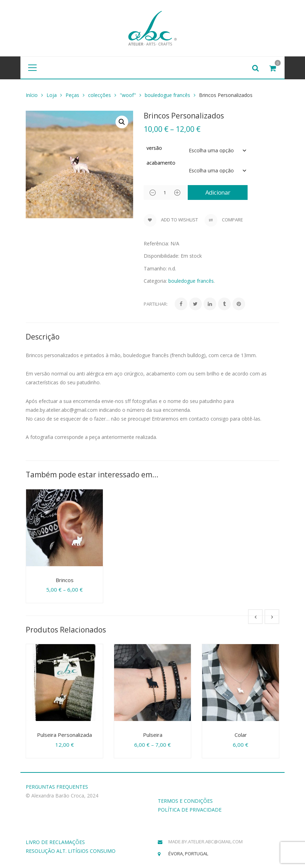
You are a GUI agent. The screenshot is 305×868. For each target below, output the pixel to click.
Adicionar (218, 192)
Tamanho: (155, 268)
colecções (99, 95)
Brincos (65, 580)
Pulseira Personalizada (64, 735)
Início (32, 95)
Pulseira (153, 735)
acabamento (161, 163)
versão (154, 148)
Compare (224, 220)
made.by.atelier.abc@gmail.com (206, 842)
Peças (72, 95)
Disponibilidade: (161, 256)
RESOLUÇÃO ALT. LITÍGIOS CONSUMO (71, 851)
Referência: (156, 243)
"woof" (128, 95)
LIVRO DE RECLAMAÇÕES (55, 842)
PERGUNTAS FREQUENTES (57, 787)
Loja (52, 95)
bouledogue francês (167, 95)
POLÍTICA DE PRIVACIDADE (190, 810)
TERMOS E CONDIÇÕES (185, 801)
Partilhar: (156, 304)
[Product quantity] (165, 192)
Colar (241, 735)
